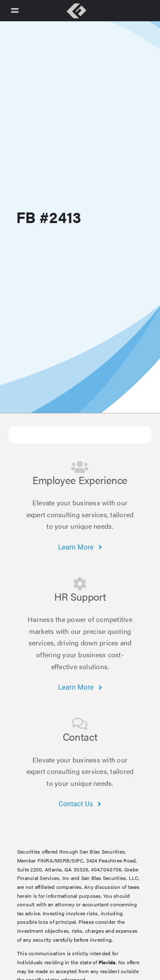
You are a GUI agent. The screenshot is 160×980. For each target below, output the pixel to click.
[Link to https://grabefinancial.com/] (76, 11)
